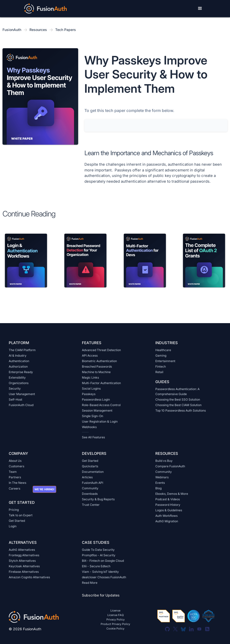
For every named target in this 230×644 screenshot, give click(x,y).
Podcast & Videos (168, 499)
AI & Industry (18, 355)
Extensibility (17, 377)
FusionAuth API (93, 483)
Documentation (93, 472)
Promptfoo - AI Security (99, 555)
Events (160, 483)
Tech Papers (66, 30)
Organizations (19, 383)
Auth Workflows (166, 516)
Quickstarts (90, 466)
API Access (90, 355)
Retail (159, 372)
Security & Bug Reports (98, 499)
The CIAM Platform (22, 350)
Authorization (18, 366)
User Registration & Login (100, 421)
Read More (90, 583)
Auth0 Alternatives (22, 550)
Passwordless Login (96, 399)
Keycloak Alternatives (24, 566)
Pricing (14, 510)
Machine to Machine (96, 372)
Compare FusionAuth (170, 466)
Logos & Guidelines (169, 510)
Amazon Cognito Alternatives (29, 577)
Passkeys (89, 394)
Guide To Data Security (98, 550)
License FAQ (115, 615)
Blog (158, 488)
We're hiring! (44, 489)
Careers (14, 488)
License (115, 611)
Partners (15, 477)
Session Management (97, 410)
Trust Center (91, 505)
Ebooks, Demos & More (172, 494)
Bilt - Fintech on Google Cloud (103, 561)
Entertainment (165, 361)
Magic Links (90, 377)
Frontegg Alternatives (24, 555)
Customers (16, 466)
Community (90, 488)
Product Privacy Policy (115, 624)
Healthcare (163, 350)
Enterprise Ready (21, 372)
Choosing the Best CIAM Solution (178, 405)
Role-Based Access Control (101, 405)
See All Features (93, 437)
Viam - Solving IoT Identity (100, 572)
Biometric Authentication (99, 361)
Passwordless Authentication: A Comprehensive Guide (177, 391)
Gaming (161, 355)
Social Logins (91, 388)
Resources (38, 30)
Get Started (17, 521)
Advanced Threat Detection (101, 350)
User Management (22, 394)
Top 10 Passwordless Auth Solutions (181, 410)
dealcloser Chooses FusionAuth (104, 577)
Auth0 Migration (167, 521)
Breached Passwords (97, 366)
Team (13, 472)
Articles (87, 477)
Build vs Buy (164, 461)
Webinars (162, 477)
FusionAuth (12, 30)
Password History (168, 505)
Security (15, 388)
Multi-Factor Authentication (101, 383)
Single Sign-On (93, 416)
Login (13, 526)
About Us (15, 461)
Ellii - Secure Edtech (96, 566)
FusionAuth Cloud (21, 405)
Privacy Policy (115, 620)
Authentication (19, 361)
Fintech (161, 366)
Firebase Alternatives (24, 572)
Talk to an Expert (21, 515)
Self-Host (15, 399)
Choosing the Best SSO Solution (178, 399)
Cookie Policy (115, 629)
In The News (17, 483)
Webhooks (89, 427)
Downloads (90, 494)
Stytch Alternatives (22, 561)
